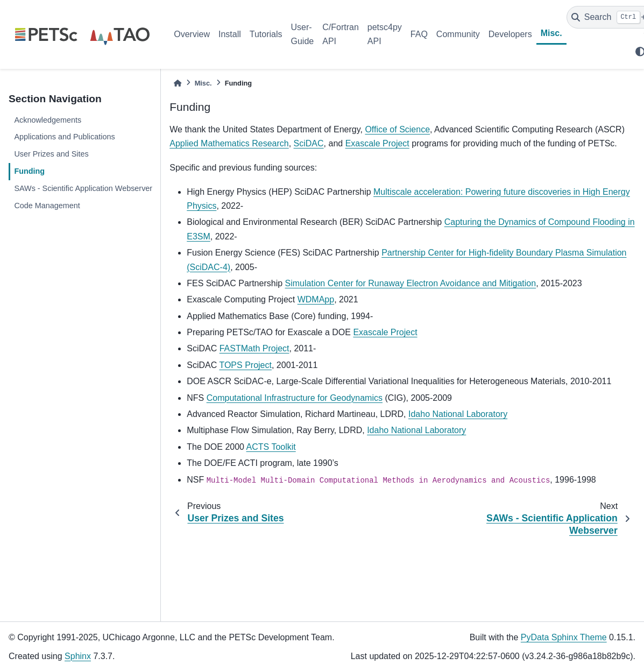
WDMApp (316, 299)
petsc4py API (385, 34)
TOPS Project (245, 365)
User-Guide (303, 34)
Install (230, 34)
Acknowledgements (48, 120)
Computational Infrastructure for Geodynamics (295, 398)
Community (458, 34)
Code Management (47, 206)
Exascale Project (377, 143)
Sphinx (78, 656)
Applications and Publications (64, 137)
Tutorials (266, 34)
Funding (29, 171)
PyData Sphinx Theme (564, 637)
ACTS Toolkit (271, 447)
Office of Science (397, 129)
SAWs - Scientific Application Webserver (83, 188)
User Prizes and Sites (51, 154)
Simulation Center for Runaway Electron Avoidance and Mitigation (411, 283)
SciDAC (309, 143)
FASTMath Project (254, 348)
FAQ (419, 34)
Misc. (551, 33)
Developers (510, 34)
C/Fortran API (341, 34)
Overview (192, 34)
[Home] (178, 83)
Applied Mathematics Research (229, 143)
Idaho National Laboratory (458, 414)
